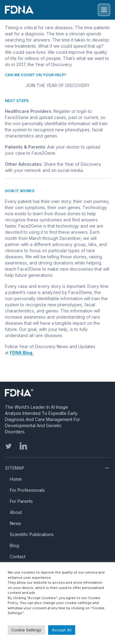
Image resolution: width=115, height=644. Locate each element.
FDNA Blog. (22, 353)
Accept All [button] (62, 630)
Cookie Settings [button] (26, 630)
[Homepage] (43, 393)
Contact (18, 557)
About (16, 512)
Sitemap (15, 468)
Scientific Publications (32, 534)
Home (16, 479)
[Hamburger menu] (104, 10)
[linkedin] (23, 446)
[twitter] (9, 446)
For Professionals (27, 490)
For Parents (21, 501)
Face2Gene (17, 117)
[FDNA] (20, 10)
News (15, 523)
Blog (14, 545)
